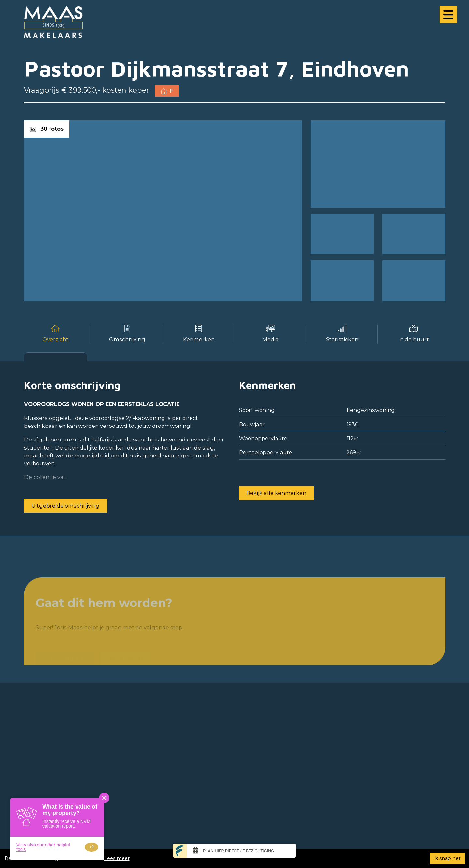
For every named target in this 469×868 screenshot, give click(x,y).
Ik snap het (447, 858)
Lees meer (117, 858)
